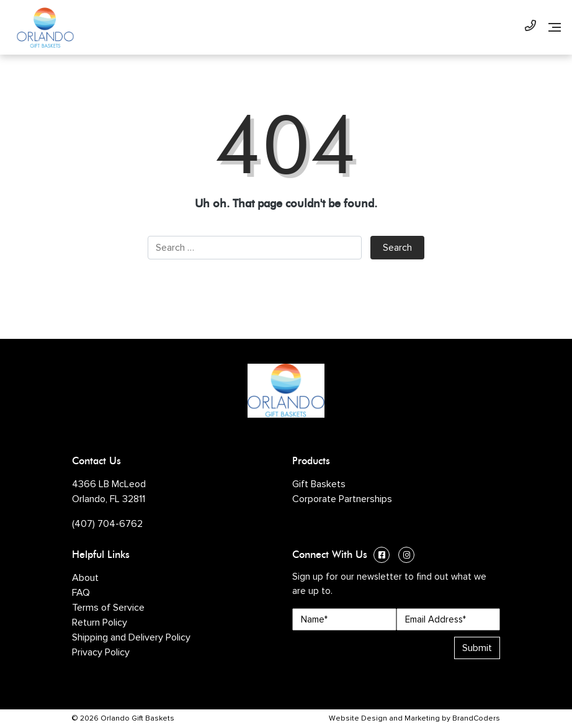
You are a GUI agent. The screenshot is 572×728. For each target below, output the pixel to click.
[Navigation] (555, 27)
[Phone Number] (530, 27)
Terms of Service (108, 608)
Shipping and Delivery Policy (131, 637)
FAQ (81, 593)
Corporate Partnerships (342, 499)
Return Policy (100, 622)
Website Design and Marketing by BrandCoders (414, 719)
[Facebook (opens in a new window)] (382, 556)
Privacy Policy (101, 652)
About (85, 578)
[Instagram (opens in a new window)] (406, 556)
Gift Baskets (319, 484)
